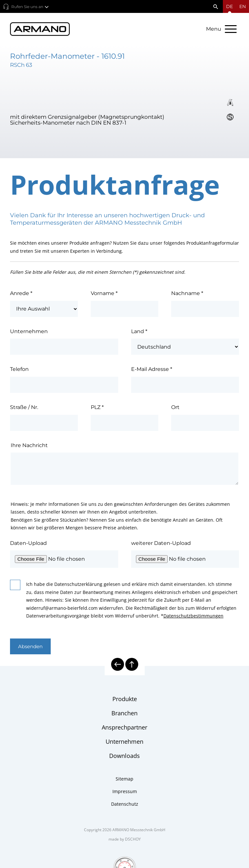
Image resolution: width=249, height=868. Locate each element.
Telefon (19, 370)
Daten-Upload (28, 544)
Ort (175, 408)
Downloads (124, 756)
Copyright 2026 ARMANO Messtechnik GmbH (125, 830)
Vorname (104, 294)
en (243, 6)
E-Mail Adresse (152, 370)
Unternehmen (29, 332)
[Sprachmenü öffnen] (229, 6)
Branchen (124, 714)
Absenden (31, 647)
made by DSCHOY (125, 840)
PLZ (97, 408)
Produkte (125, 700)
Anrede (21, 294)
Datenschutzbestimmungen (193, 616)
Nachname (187, 294)
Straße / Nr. (24, 408)
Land (139, 332)
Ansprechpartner (124, 728)
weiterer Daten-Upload (161, 544)
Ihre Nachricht (29, 446)
